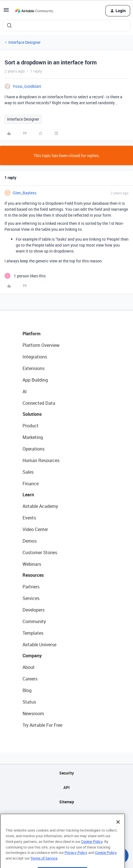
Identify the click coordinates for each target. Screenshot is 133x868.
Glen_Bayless (25, 193)
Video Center (35, 529)
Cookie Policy (92, 851)
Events (29, 518)
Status (29, 702)
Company (32, 656)
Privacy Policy (76, 862)
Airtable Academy (40, 506)
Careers (30, 679)
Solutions (32, 414)
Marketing (33, 437)
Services (31, 598)
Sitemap (67, 802)
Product (31, 426)
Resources (33, 575)
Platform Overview (41, 345)
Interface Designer (25, 42)
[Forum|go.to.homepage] (34, 11)
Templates (33, 633)
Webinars (32, 564)
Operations (34, 449)
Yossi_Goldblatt (27, 86)
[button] (6, 12)
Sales (28, 472)
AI (25, 391)
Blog (27, 690)
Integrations (35, 357)
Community (34, 621)
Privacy (67, 816)
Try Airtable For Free (42, 725)
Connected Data (39, 403)
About (29, 667)
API (66, 787)
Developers (34, 610)
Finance (31, 484)
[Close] (118, 832)
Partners (31, 587)
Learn (28, 495)
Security (66, 773)
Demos (30, 541)
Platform (32, 334)
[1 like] (25, 276)
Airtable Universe (39, 645)
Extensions (34, 368)
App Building (35, 380)
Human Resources (41, 460)
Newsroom (33, 713)
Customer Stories (40, 552)
